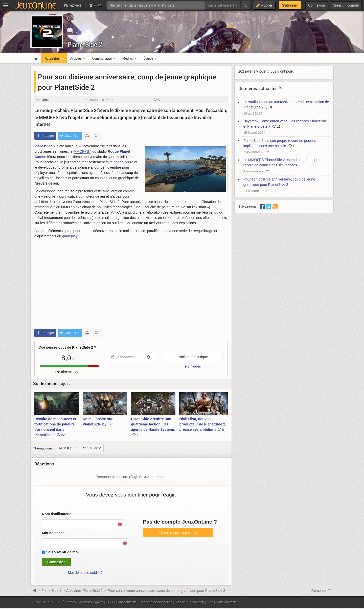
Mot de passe (53, 533)
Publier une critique (193, 357)
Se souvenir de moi (62, 552)
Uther (46, 100)
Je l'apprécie (123, 357)
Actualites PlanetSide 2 (84, 591)
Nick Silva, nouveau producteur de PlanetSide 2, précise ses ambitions (203, 424)
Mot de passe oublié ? (85, 573)
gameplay (70, 236)
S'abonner (290, 5)
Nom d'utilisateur (56, 514)
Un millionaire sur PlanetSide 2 (98, 422)
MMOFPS (81, 151)
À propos (69, 602)
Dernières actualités (258, 88)
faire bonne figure (120, 162)
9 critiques (193, 366)
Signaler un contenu (189, 602)
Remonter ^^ (321, 591)
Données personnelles (156, 602)
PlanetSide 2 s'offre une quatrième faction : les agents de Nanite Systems (153, 427)
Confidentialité (126, 602)
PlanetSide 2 (85, 44)
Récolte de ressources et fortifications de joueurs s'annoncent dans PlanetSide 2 (55, 427)
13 (277, 127)
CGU (110, 602)
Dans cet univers (223, 5)
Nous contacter (227, 602)
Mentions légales (91, 602)
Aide (210, 602)
